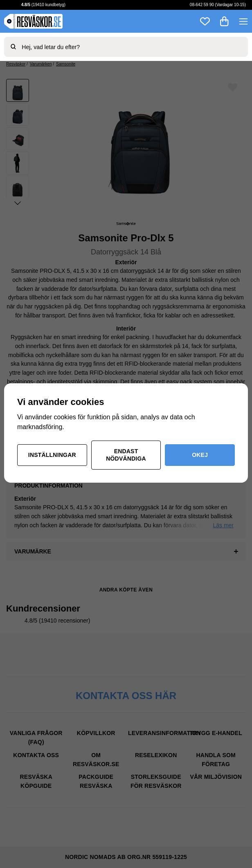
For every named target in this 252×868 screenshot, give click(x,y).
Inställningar (52, 455)
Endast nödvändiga (126, 455)
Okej (200, 455)
